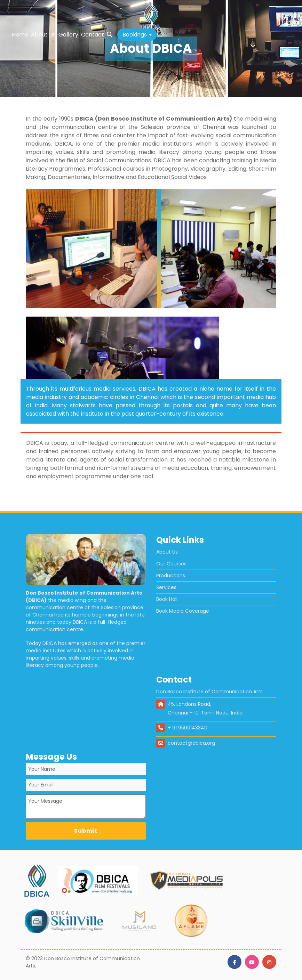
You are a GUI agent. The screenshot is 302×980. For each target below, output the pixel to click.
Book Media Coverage (183, 611)
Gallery (68, 35)
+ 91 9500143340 (188, 728)
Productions (171, 575)
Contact (93, 35)
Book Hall (167, 599)
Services (166, 587)
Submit (86, 831)
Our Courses (171, 564)
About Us (43, 35)
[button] (137, 35)
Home (20, 35)
